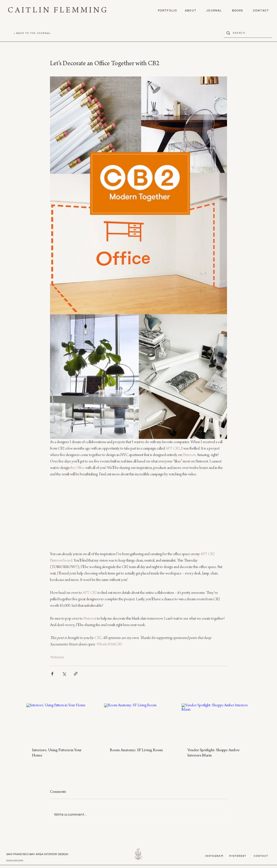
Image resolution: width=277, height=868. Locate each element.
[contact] (261, 11)
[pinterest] (238, 856)
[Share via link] (76, 674)
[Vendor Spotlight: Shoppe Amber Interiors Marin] (216, 723)
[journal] (214, 11)
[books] (238, 11)
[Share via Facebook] (52, 674)
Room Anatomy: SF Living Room (136, 750)
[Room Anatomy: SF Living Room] (139, 723)
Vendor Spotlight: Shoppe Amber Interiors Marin (213, 753)
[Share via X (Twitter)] (64, 674)
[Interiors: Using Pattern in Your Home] (61, 723)
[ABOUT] (191, 11)
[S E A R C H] (247, 33)
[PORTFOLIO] (167, 11)
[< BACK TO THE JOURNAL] (32, 33)
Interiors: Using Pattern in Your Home (57, 753)
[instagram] (214, 856)
